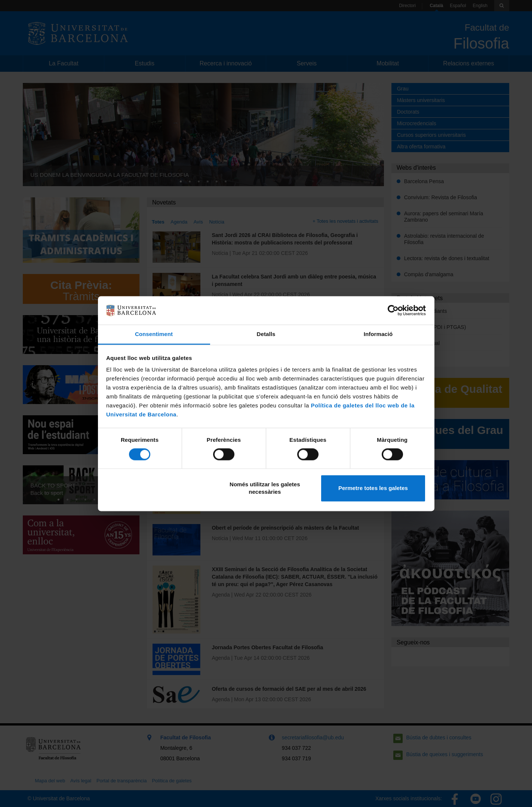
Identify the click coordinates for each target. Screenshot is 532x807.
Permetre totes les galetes (373, 488)
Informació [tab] (378, 334)
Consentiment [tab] (154, 334)
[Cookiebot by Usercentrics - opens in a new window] (393, 310)
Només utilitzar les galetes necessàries (265, 488)
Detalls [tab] (266, 334)
